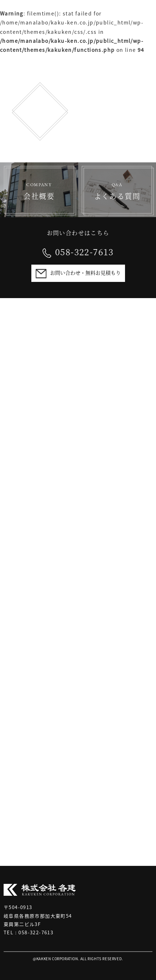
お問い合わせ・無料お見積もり (85, 273)
